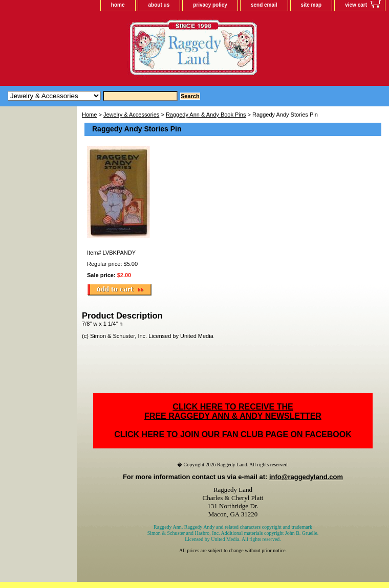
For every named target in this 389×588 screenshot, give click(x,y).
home (118, 5)
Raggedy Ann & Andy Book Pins (206, 115)
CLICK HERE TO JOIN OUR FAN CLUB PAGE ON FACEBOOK (233, 434)
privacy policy (210, 5)
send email (264, 5)
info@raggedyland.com (306, 477)
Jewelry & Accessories (131, 115)
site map (311, 5)
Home (89, 115)
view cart (356, 5)
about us (159, 5)
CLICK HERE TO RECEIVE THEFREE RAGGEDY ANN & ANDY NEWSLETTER (233, 411)
